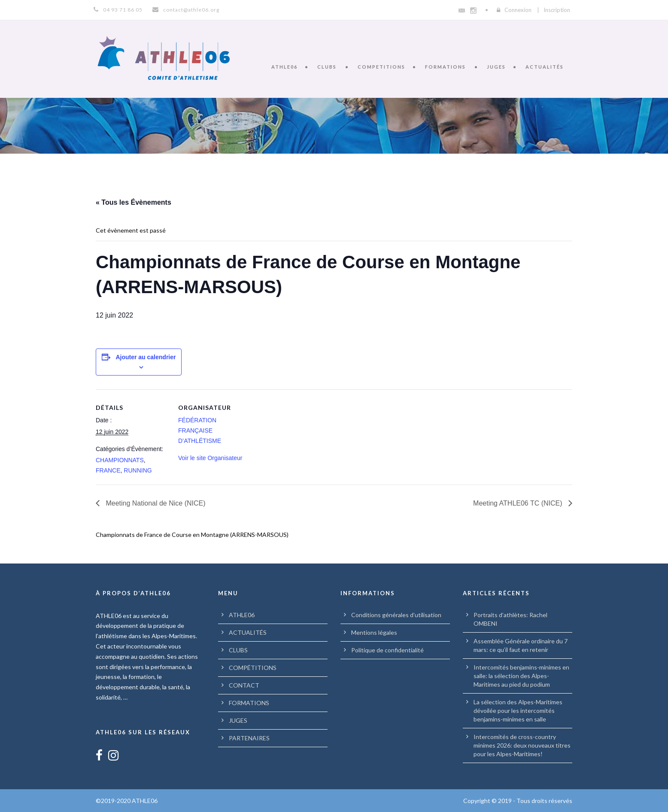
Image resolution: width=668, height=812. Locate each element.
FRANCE (108, 470)
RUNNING (138, 470)
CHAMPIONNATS (120, 460)
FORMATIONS (445, 67)
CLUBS (327, 67)
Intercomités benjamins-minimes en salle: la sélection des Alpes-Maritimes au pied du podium (521, 676)
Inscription (557, 10)
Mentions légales (374, 632)
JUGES (496, 67)
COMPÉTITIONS (253, 668)
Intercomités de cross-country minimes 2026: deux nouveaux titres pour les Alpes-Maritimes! (522, 745)
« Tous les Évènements (134, 202)
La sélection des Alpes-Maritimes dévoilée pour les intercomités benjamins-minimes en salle (518, 710)
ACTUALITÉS (545, 67)
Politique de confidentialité (387, 650)
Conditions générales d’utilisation (396, 615)
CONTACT (244, 685)
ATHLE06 (284, 67)
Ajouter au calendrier (146, 357)
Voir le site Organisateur (210, 458)
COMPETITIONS (381, 67)
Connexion (518, 10)
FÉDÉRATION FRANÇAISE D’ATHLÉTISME (200, 430)
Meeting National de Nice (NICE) (155, 503)
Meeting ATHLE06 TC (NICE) (519, 503)
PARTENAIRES (249, 738)
